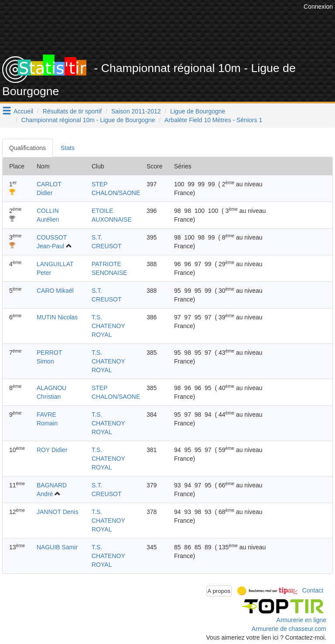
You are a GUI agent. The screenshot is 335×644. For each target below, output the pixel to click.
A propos (219, 591)
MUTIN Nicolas (57, 317)
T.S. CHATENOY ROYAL (108, 326)
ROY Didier (52, 450)
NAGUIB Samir (57, 547)
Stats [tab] (68, 148)
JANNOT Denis (57, 512)
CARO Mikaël (55, 291)
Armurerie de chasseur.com (289, 629)
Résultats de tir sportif (72, 111)
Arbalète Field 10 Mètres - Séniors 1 (213, 120)
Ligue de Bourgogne (198, 111)
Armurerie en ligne (301, 620)
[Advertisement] (174, 33)
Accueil (23, 111)
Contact (313, 590)
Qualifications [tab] (27, 148)
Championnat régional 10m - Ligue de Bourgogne (88, 120)
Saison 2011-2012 (136, 111)
